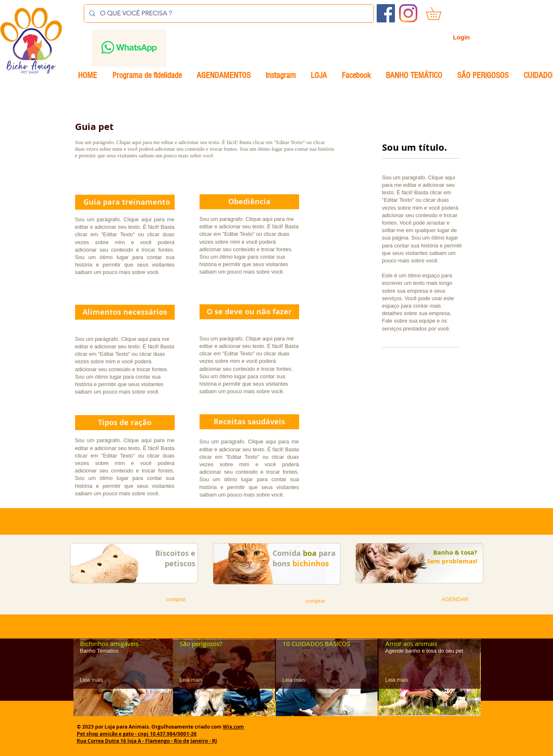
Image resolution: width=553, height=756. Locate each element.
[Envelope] (129, 48)
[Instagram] (408, 13)
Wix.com (233, 727)
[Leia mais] (95, 680)
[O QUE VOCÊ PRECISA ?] (228, 13)
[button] (440, 13)
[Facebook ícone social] (386, 13)
